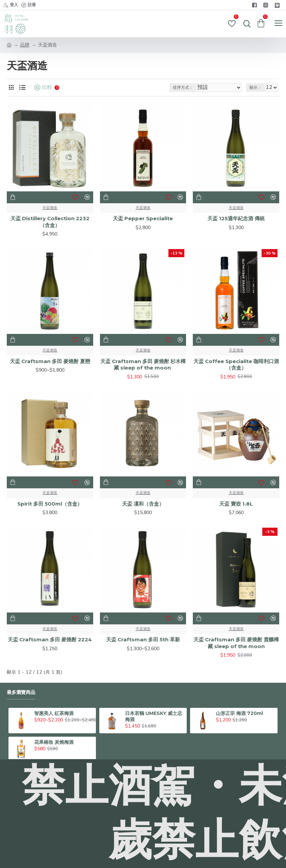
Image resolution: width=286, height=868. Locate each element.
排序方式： (183, 88)
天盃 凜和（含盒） (143, 504)
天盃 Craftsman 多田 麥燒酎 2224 (50, 639)
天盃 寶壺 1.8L (236, 504)
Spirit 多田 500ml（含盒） (50, 504)
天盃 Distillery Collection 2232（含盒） (50, 222)
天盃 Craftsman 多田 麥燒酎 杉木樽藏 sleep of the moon (143, 365)
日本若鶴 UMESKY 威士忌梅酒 (154, 716)
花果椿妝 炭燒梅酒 (54, 742)
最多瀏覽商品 (21, 692)
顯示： (256, 88)
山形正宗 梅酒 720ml (239, 713)
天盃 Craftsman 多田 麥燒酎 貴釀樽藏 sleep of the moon (236, 643)
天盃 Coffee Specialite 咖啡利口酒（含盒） (236, 365)
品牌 (25, 45)
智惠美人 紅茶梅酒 (54, 713)
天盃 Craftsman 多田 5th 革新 (143, 639)
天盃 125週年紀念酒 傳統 (236, 218)
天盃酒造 (50, 208)
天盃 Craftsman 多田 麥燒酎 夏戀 (50, 361)
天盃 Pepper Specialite (143, 218)
